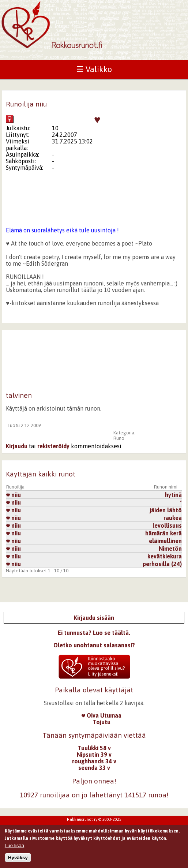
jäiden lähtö (166, 510)
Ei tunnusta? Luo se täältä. (94, 633)
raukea (173, 518)
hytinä (173, 495)
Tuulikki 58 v (94, 748)
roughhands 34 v (94, 761)
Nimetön (170, 549)
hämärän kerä (163, 533)
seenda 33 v (94, 768)
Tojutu (101, 722)
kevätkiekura (165, 556)
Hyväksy (18, 859)
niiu (14, 495)
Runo (119, 438)
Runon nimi (166, 487)
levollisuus (167, 525)
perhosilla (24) (162, 564)
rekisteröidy (53, 446)
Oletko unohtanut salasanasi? (94, 645)
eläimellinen (165, 541)
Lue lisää (14, 847)
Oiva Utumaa (101, 715)
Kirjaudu (17, 446)
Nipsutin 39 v (94, 755)
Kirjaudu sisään (94, 618)
